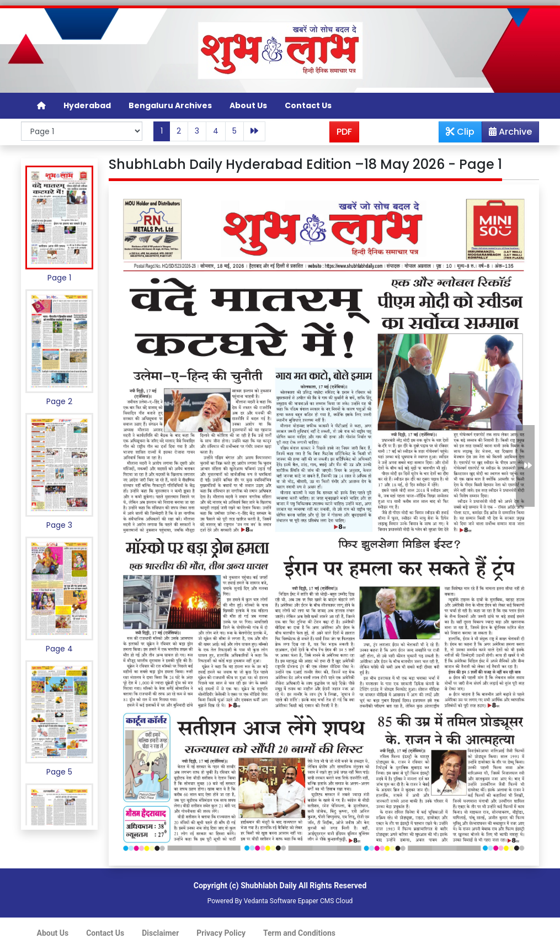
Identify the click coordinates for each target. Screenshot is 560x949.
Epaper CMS (316, 901)
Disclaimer (160, 933)
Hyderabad (87, 105)
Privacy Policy (221, 933)
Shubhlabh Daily (268, 886)
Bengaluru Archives (170, 105)
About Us (248, 105)
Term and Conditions (299, 933)
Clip (460, 132)
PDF (344, 132)
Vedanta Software (270, 901)
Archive (507, 134)
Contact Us (308, 105)
